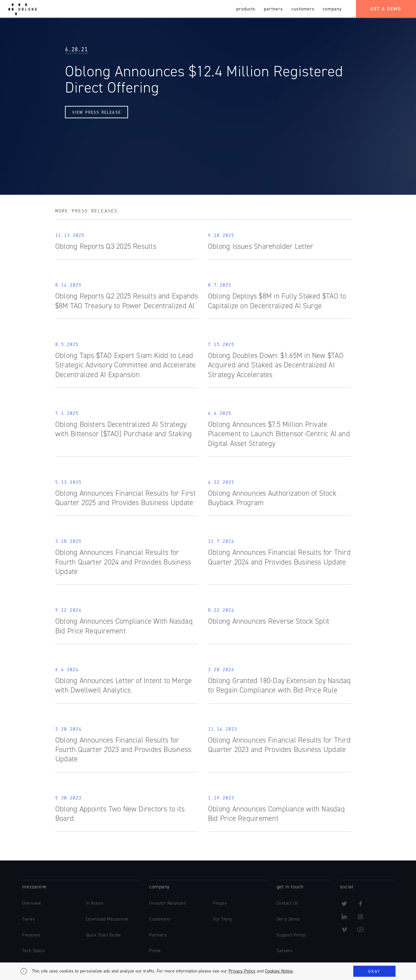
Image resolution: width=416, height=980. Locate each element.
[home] (23, 8)
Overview (32, 903)
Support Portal (291, 935)
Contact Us (287, 903)
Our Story (222, 919)
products (246, 9)
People (220, 903)
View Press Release (97, 112)
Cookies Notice (279, 971)
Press (155, 951)
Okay (374, 972)
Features (31, 935)
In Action (95, 903)
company (332, 9)
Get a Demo (288, 919)
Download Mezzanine (107, 919)
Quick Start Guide (103, 935)
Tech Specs (33, 951)
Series (28, 919)
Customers (160, 919)
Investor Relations (168, 903)
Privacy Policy (242, 971)
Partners (158, 935)
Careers (285, 951)
